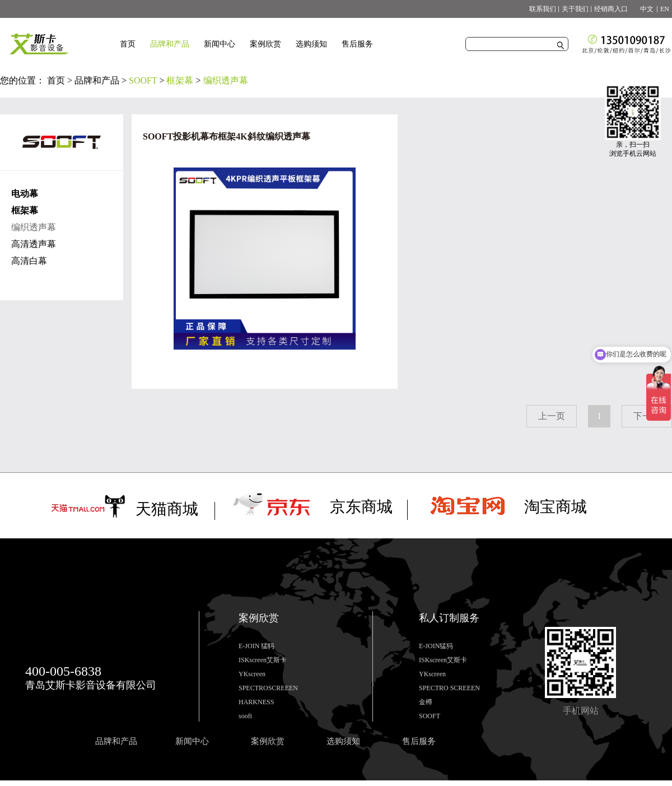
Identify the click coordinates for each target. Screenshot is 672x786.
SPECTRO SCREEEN (449, 688)
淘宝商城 (556, 507)
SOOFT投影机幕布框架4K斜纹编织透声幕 (227, 136)
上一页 (552, 416)
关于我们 (575, 9)
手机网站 (581, 711)
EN (665, 9)
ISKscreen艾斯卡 (263, 660)
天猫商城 (167, 509)
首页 (128, 44)
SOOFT (143, 80)
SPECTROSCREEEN (268, 688)
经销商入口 (611, 9)
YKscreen (252, 674)
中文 (643, 9)
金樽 (426, 702)
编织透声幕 (226, 80)
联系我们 (543, 9)
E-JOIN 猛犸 (256, 646)
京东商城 (361, 507)
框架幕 (180, 80)
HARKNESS (256, 702)
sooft (245, 716)
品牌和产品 (97, 80)
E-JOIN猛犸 (436, 646)
